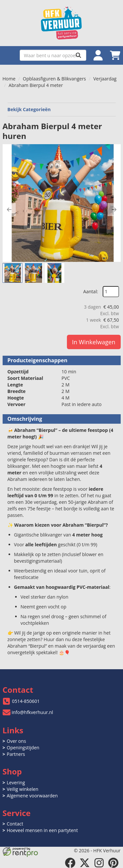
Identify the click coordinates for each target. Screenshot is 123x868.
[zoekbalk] (53, 55)
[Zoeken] (78, 55)
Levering (16, 783)
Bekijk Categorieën (62, 109)
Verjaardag (105, 79)
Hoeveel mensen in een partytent (42, 830)
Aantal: (91, 291)
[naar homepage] (62, 23)
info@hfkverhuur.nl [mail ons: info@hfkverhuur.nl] (32, 712)
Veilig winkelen (23, 789)
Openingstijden (23, 748)
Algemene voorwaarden (32, 796)
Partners (16, 754)
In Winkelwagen (94, 342)
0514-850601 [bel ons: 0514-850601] (26, 701)
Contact (15, 824)
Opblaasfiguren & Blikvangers (55, 79)
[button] (9, 210)
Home (9, 79)
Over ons (17, 741)
